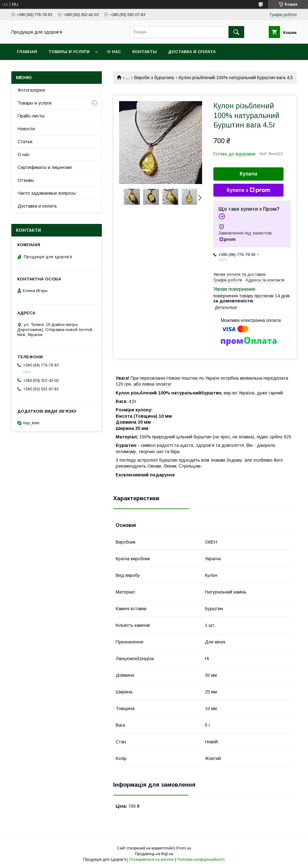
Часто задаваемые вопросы (47, 193)
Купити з (248, 190)
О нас (114, 52)
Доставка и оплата (192, 52)
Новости (26, 129)
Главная (27, 52)
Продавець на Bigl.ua (154, 854)
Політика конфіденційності (201, 860)
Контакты (145, 52)
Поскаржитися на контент (152, 860)
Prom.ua (184, 848)
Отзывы (26, 180)
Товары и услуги (69, 52)
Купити (249, 174)
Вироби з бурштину (154, 78)
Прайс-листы (31, 116)
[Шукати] (236, 32)
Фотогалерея (31, 90)
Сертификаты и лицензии (45, 167)
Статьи (25, 142)
